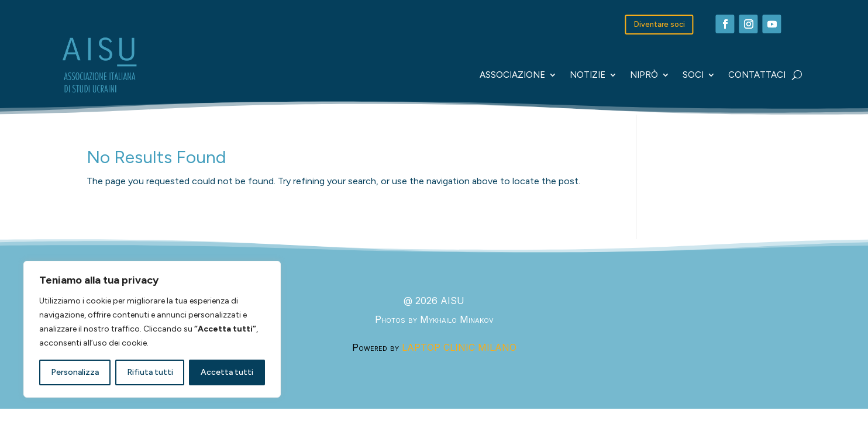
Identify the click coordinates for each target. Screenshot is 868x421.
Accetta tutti (227, 372)
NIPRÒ (644, 75)
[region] (152, 329)
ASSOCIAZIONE (512, 75)
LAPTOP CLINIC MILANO (459, 347)
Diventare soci (659, 24)
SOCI (693, 75)
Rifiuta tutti (150, 372)
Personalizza (75, 372)
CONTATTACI (757, 75)
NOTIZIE (588, 75)
